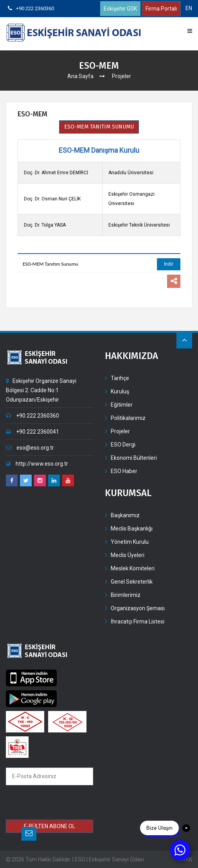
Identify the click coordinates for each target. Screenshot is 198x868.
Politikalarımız (128, 418)
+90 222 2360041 (32, 432)
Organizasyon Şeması (138, 608)
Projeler (120, 431)
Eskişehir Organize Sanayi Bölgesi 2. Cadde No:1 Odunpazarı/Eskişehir (41, 390)
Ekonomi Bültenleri (134, 458)
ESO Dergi (123, 445)
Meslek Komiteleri (133, 568)
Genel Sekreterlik (132, 582)
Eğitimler (122, 405)
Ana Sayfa (80, 76)
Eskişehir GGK (120, 9)
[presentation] (62, 803)
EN (189, 8)
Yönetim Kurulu (130, 542)
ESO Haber (124, 471)
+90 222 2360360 (31, 8)
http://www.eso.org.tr (37, 464)
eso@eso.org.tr (30, 448)
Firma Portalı (161, 9)
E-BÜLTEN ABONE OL (49, 826)
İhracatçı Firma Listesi (138, 622)
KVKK (186, 859)
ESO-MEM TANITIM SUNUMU (99, 127)
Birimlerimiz (126, 595)
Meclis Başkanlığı (132, 529)
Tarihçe (120, 378)
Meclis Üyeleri (128, 555)
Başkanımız (125, 515)
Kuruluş (120, 391)
